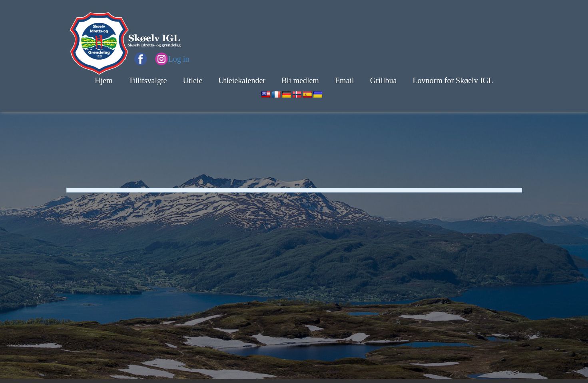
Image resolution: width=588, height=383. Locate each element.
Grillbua (384, 80)
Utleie (192, 80)
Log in (179, 59)
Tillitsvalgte (147, 80)
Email (345, 80)
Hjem (104, 80)
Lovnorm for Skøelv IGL (453, 80)
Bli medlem (300, 80)
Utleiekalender (242, 80)
